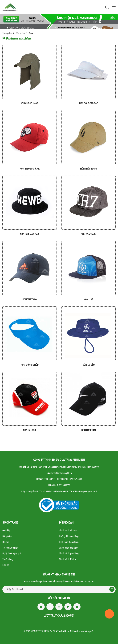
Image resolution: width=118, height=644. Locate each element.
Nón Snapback (88, 234)
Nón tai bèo (89, 365)
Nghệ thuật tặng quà (12, 553)
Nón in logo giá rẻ (30, 169)
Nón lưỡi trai (89, 430)
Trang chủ (7, 33)
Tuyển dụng (8, 559)
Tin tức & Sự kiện (10, 548)
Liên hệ (6, 565)
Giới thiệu (7, 530)
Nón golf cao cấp (88, 103)
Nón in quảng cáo (29, 234)
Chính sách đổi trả (67, 559)
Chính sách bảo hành (69, 548)
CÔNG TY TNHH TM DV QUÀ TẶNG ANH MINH (52, 631)
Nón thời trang (89, 169)
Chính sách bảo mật (68, 530)
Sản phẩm (20, 33)
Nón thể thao (30, 299)
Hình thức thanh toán (69, 542)
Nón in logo (29, 430)
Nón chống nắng (29, 103)
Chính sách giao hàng (69, 553)
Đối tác (6, 542)
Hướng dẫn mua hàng (69, 536)
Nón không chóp (30, 365)
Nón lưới (88, 299)
